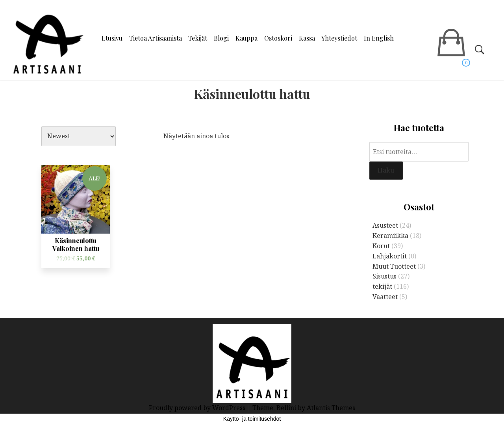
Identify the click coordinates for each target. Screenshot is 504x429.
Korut (381, 246)
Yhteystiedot (339, 38)
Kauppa (246, 38)
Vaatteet (385, 297)
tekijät (382, 286)
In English (379, 38)
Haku (386, 170)
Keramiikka (390, 236)
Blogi (221, 38)
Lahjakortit (390, 256)
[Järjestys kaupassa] (79, 136)
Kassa (307, 38)
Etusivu (112, 38)
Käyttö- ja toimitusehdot (252, 419)
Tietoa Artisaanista (156, 38)
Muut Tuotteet (394, 266)
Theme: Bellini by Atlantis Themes (304, 408)
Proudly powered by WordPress (198, 408)
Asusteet (385, 225)
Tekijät (198, 38)
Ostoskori (278, 38)
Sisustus (384, 276)
